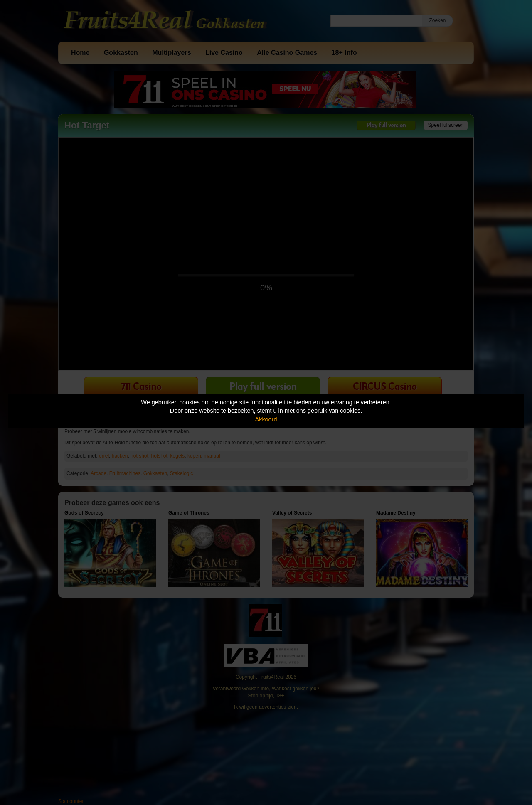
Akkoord (266, 419)
